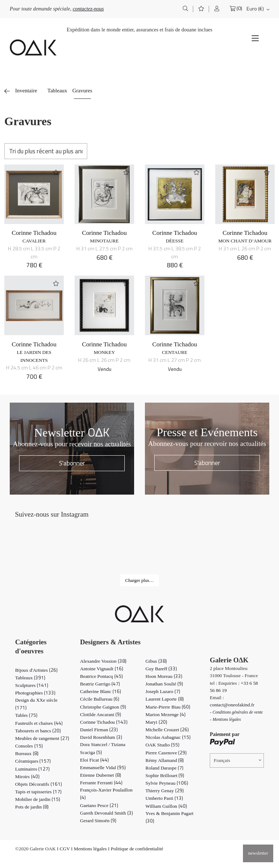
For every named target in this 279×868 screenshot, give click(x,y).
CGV (65, 849)
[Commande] (46, 151)
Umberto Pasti (165, 798)
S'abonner (72, 463)
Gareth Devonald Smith (107, 813)
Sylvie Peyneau (167, 783)
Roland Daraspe (165, 768)
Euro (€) (255, 9)
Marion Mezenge (166, 714)
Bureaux (27, 753)
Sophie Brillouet (165, 775)
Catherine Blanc (101, 691)
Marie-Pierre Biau (168, 707)
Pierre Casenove (166, 753)
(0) (239, 8)
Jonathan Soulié (165, 684)
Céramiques (33, 761)
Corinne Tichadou (34, 233)
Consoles (29, 746)
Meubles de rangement (42, 738)
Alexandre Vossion (103, 661)
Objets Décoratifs (39, 784)
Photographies (35, 693)
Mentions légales (90, 849)
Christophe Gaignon (103, 707)
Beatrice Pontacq (101, 676)
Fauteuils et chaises (39, 723)
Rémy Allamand (165, 760)
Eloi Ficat (94, 760)
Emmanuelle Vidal (103, 768)
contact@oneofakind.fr (232, 705)
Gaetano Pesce (99, 805)
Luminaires (32, 769)
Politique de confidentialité (137, 849)
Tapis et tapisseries (38, 792)
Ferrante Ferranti (101, 783)
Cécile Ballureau (100, 699)
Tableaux (57, 91)
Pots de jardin (32, 807)
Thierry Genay (165, 791)
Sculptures (32, 685)
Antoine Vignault (102, 669)
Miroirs (27, 777)
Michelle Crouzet (167, 730)
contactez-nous (88, 9)
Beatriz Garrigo (100, 684)
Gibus (156, 661)
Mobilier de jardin (38, 799)
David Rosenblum (101, 737)
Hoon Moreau (164, 676)
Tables (26, 715)
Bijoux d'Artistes (36, 670)
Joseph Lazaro (163, 691)
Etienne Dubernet (101, 775)
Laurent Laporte (165, 699)
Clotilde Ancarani (101, 714)
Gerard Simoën (98, 821)
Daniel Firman (99, 730)
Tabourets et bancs (38, 731)
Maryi (156, 722)
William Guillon (166, 806)
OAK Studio (163, 745)
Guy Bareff (161, 669)
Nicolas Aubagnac (168, 737)
